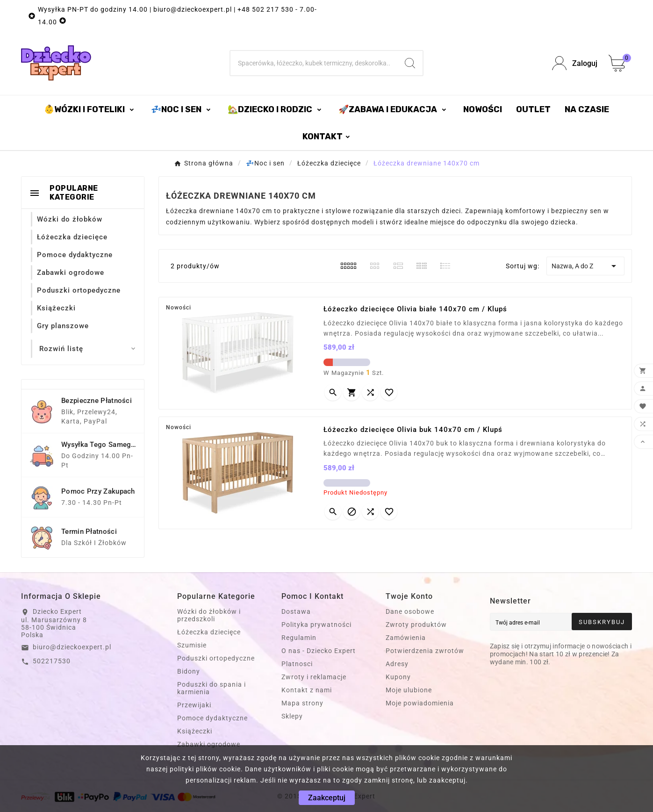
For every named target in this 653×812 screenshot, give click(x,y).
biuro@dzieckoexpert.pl (72, 647)
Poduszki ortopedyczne (216, 658)
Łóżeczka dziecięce (209, 632)
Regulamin (299, 638)
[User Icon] (575, 63)
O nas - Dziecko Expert (319, 651)
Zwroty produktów (416, 625)
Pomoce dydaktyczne (212, 718)
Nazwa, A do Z (585, 266)
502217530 (52, 661)
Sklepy (292, 716)
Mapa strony (302, 703)
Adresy (397, 664)
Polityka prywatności (316, 625)
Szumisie (192, 645)
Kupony (398, 677)
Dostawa (296, 611)
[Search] (410, 63)
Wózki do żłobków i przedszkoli (209, 615)
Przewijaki (194, 705)
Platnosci (297, 664)
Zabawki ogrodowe (209, 744)
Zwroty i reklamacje (314, 677)
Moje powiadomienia (420, 703)
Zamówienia (406, 638)
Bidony (189, 671)
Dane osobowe (410, 611)
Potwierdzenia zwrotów (425, 651)
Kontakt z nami (307, 690)
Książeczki (195, 731)
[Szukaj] (314, 63)
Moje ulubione (409, 690)
